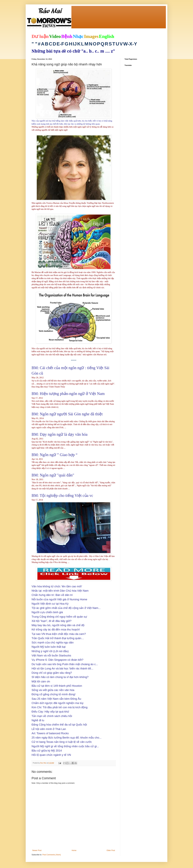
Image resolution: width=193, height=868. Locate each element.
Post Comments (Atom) (52, 855)
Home (74, 850)
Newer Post (37, 850)
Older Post (111, 850)
